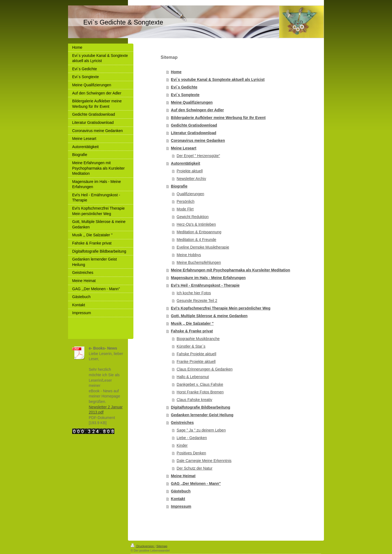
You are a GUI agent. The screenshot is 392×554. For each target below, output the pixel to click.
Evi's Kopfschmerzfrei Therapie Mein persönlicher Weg (221, 308)
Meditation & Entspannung (199, 232)
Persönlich (186, 201)
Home (176, 72)
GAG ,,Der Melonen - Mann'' (196, 483)
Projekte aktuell (190, 171)
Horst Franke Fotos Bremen (200, 392)
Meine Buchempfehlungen (199, 262)
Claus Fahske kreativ (195, 400)
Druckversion (143, 546)
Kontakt (178, 499)
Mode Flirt (185, 209)
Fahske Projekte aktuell (197, 354)
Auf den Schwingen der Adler (197, 110)
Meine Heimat (183, 476)
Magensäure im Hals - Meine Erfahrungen (208, 278)
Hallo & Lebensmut (193, 377)
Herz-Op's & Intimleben (196, 224)
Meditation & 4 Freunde (197, 240)
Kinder (182, 445)
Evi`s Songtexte (185, 95)
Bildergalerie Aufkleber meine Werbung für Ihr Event (218, 118)
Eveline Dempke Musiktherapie (203, 247)
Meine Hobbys (189, 255)
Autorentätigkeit (186, 163)
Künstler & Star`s (191, 346)
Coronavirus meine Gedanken (198, 140)
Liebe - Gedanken (192, 438)
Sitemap (162, 546)
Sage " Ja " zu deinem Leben (201, 430)
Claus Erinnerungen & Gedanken (205, 369)
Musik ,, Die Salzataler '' (192, 323)
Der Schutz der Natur (195, 468)
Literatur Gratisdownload (194, 133)
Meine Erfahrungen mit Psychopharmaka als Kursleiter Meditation (231, 270)
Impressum (181, 506)
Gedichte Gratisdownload (194, 125)
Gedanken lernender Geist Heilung (202, 415)
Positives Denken (191, 453)
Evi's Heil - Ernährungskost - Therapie (205, 285)
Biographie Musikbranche (198, 339)
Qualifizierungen (190, 194)
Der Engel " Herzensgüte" (198, 156)
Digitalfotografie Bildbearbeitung (201, 407)
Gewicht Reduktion (193, 217)
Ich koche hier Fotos (194, 293)
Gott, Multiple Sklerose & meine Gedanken (209, 316)
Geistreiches (182, 423)
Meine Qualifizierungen (192, 102)
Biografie (179, 186)
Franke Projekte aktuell (196, 362)
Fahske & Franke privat (192, 331)
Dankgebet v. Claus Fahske (200, 384)
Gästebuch (181, 491)
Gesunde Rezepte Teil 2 (197, 301)
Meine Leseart (184, 148)
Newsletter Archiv (191, 179)
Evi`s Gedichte (184, 87)
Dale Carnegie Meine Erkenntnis (204, 461)
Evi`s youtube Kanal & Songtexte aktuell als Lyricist (218, 79)
